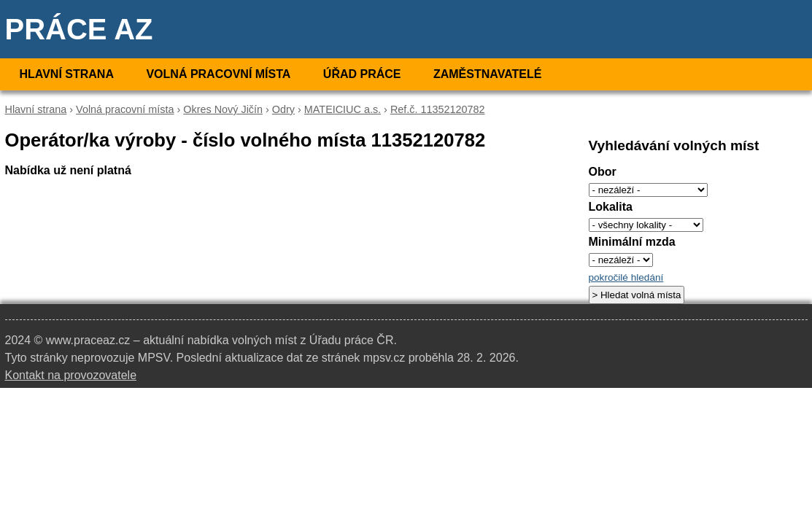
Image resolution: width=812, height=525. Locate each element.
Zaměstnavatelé (487, 74)
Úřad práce (362, 74)
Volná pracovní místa (218, 74)
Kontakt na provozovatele (71, 375)
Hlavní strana (67, 74)
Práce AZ (79, 29)
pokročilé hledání (626, 277)
